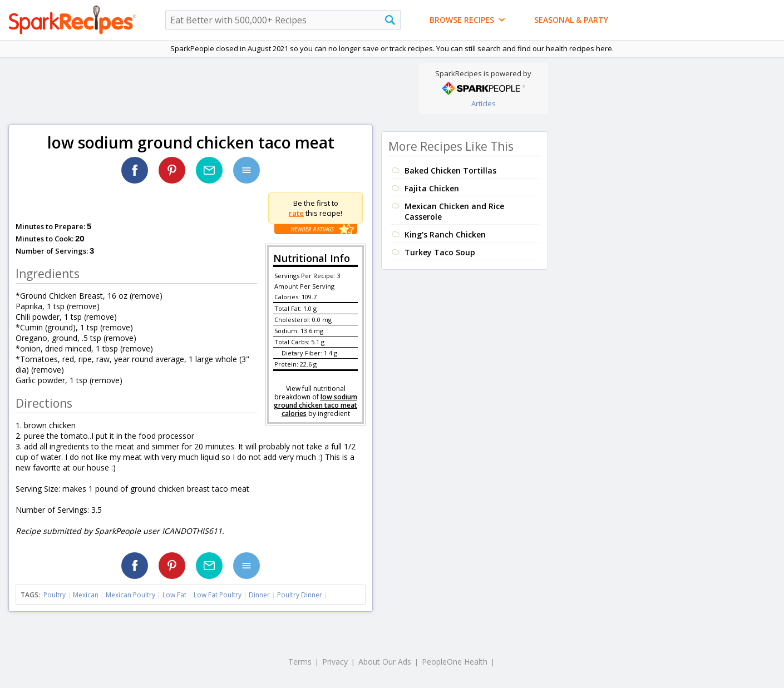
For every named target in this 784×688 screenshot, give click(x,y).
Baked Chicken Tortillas (450, 170)
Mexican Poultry (130, 595)
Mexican (86, 595)
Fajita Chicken (432, 188)
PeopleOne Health (455, 662)
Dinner (259, 595)
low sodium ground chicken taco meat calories (315, 405)
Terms (300, 662)
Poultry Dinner (300, 595)
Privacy (335, 662)
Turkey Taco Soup (440, 252)
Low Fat (174, 595)
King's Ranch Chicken (445, 234)
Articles (484, 103)
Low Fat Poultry (218, 595)
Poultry (55, 595)
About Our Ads (385, 662)
